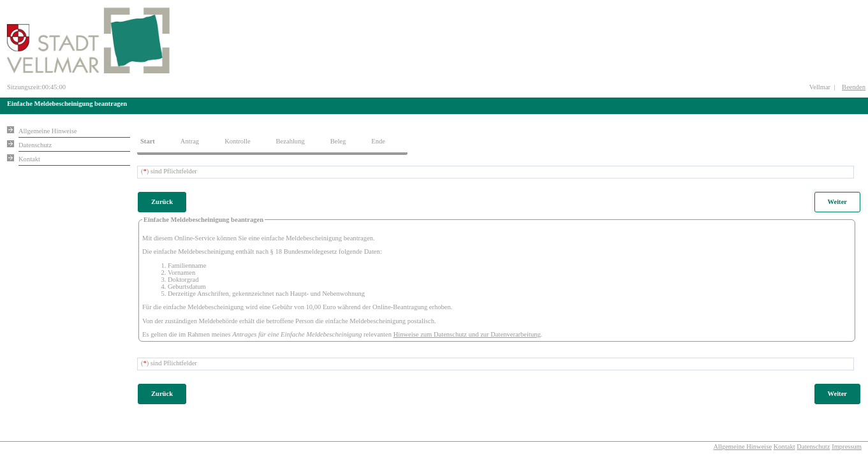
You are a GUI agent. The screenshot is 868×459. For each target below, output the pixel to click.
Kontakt (784, 447)
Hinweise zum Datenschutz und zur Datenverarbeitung (467, 334)
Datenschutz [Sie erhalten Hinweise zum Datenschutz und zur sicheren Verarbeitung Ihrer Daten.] (35, 145)
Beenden (854, 87)
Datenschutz (813, 447)
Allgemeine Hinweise (742, 447)
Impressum (847, 447)
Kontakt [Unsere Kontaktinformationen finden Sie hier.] (29, 159)
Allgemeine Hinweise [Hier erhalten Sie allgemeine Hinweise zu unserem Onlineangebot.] (48, 131)
